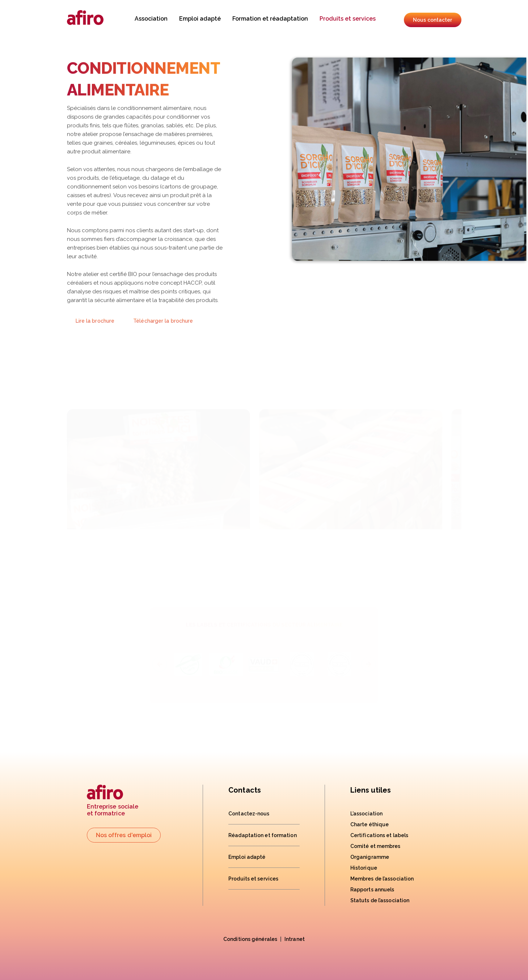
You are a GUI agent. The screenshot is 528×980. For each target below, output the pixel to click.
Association (151, 19)
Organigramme (370, 857)
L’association (366, 814)
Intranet (295, 939)
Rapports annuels (372, 890)
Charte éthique (369, 824)
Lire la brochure (95, 332)
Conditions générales (250, 939)
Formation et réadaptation (270, 19)
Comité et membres (375, 846)
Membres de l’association (382, 879)
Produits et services (348, 19)
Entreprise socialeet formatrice (113, 801)
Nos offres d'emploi (124, 835)
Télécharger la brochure (163, 332)
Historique (364, 868)
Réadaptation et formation (263, 835)
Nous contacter (432, 20)
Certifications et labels (379, 835)
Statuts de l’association (380, 900)
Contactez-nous (249, 814)
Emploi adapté (200, 19)
